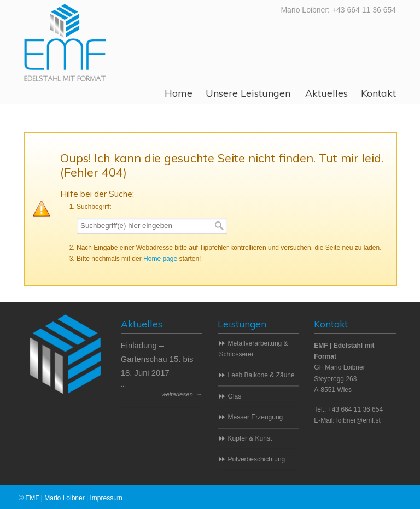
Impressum (106, 498)
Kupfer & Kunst (250, 438)
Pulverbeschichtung (257, 459)
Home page (160, 259)
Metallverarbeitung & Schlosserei (254, 349)
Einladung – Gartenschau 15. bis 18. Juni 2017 (157, 359)
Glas (235, 396)
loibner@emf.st (358, 420)
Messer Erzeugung (256, 417)
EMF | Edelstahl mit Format (65, 42)
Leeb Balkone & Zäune (261, 375)
